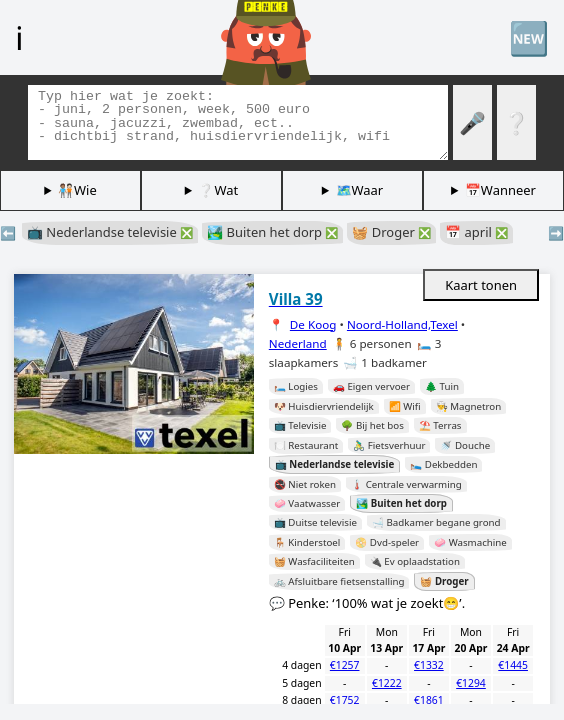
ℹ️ (19, 37)
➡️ (556, 233)
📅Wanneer (500, 190)
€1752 (345, 700)
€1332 (429, 665)
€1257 (345, 665)
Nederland (298, 343)
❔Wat (218, 190)
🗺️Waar (360, 190)
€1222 (387, 683)
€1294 (471, 683)
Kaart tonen (481, 285)
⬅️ (8, 233)
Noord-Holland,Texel (402, 324)
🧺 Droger (391, 232)
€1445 (513, 665)
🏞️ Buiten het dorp (272, 232)
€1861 (429, 700)
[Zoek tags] (238, 122)
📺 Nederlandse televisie (110, 232)
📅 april (476, 232)
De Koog (313, 324)
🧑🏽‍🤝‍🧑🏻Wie (77, 190)
